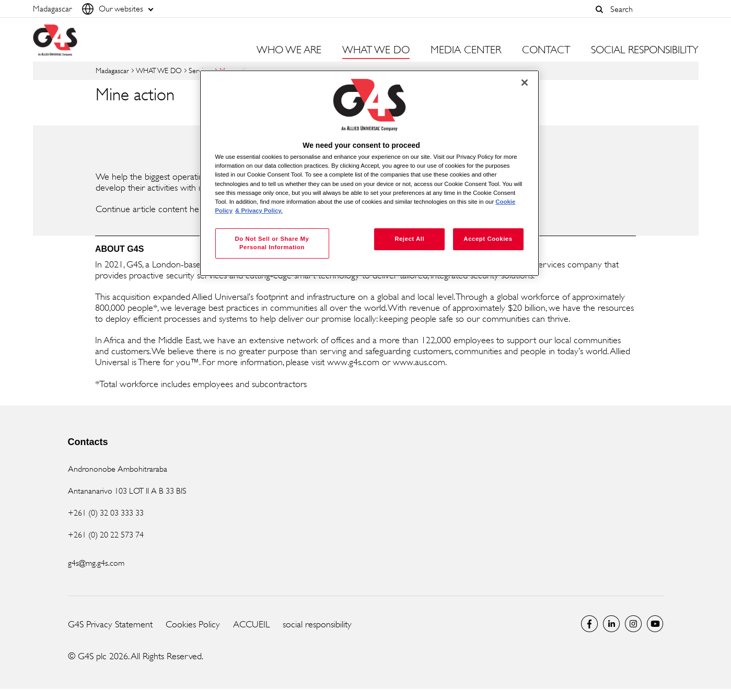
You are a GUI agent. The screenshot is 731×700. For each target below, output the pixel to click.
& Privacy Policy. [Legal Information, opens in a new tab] (259, 211)
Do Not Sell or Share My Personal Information (272, 243)
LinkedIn (611, 624)
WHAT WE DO (159, 70)
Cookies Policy (193, 624)
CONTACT (546, 50)
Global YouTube (655, 624)
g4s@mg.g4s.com (96, 563)
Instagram (633, 624)
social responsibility (317, 624)
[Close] (525, 83)
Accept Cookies (488, 239)
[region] (369, 173)
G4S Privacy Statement (110, 624)
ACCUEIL (251, 624)
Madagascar (112, 70)
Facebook (589, 624)
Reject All (409, 239)
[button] (600, 9)
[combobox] (652, 9)
